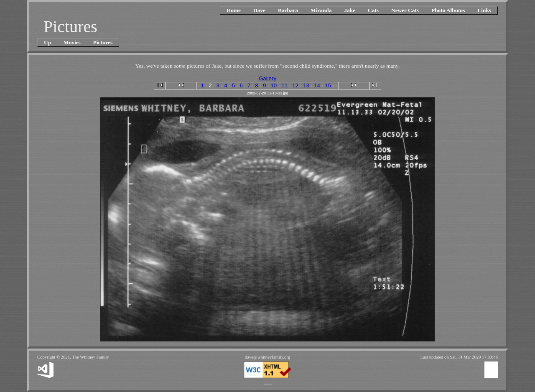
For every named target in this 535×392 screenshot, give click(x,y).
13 (306, 85)
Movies (72, 42)
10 (274, 85)
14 (317, 85)
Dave (259, 10)
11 (284, 85)
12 (295, 85)
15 (328, 85)
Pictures (103, 42)
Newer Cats (405, 10)
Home (234, 10)
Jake (350, 10)
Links (484, 10)
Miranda (321, 10)
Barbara (288, 10)
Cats (373, 10)
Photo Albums (448, 10)
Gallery (267, 78)
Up (47, 42)
